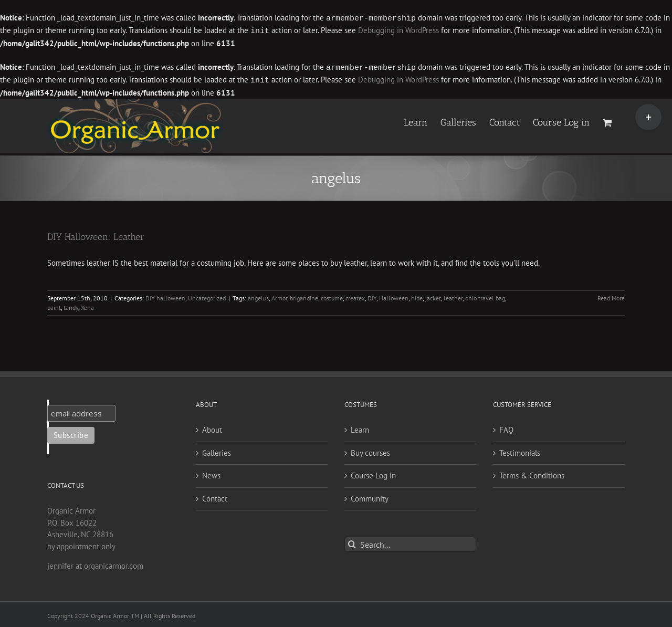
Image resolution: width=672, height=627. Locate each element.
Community (370, 497)
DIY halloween (165, 296)
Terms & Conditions (532, 473)
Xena (87, 305)
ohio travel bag (485, 296)
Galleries (217, 451)
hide (417, 296)
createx (355, 296)
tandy (71, 305)
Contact (215, 497)
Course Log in (373, 473)
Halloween (394, 296)
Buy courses (370, 451)
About (212, 428)
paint (54, 305)
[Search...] (410, 542)
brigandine (304, 296)
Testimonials (520, 451)
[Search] (352, 542)
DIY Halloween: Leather (96, 235)
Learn (360, 428)
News (211, 473)
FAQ (506, 428)
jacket (433, 296)
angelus (258, 296)
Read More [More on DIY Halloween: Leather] (611, 296)
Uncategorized (207, 296)
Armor (279, 296)
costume (332, 296)
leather (453, 296)
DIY (372, 296)
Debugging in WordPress (398, 30)
